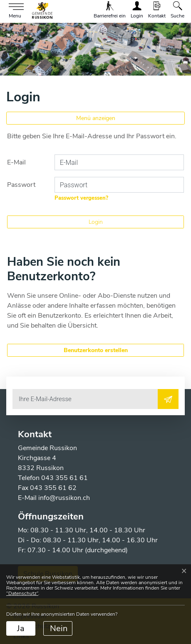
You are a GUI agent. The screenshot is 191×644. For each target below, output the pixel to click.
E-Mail (16, 162)
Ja (21, 628)
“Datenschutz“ (22, 593)
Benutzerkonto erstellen (96, 350)
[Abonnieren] (168, 399)
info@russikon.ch (64, 498)
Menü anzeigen (96, 118)
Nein (59, 628)
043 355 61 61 (64, 478)
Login (96, 222)
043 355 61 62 (53, 488)
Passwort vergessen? (81, 198)
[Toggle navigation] (14, 11)
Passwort (21, 185)
